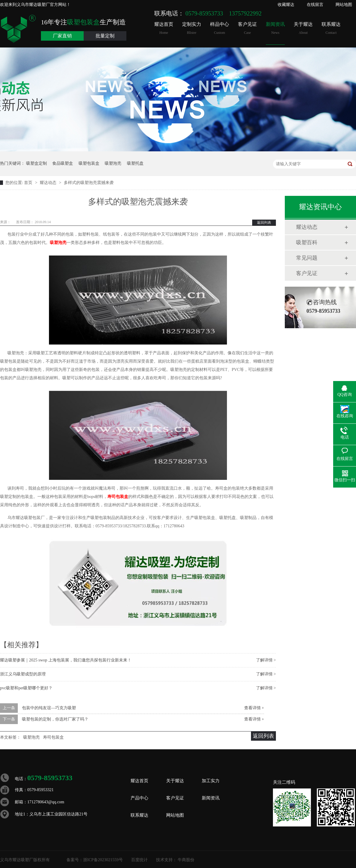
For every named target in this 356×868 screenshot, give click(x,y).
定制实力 (192, 28)
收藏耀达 (286, 5)
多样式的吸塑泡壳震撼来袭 (89, 183)
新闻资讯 (275, 28)
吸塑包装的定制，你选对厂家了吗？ (55, 719)
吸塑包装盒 (89, 163)
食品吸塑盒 (63, 163)
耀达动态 (49, 183)
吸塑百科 (307, 242)
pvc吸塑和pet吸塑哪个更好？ (26, 688)
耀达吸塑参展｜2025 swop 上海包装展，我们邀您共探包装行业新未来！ (66, 660)
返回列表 (264, 223)
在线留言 (315, 5)
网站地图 (344, 5)
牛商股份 (186, 860)
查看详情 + (254, 708)
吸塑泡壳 (113, 163)
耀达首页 (164, 28)
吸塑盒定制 (36, 163)
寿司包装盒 (118, 497)
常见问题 (307, 258)
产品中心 (139, 798)
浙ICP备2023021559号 (103, 860)
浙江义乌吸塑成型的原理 (23, 674)
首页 (29, 183)
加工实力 (211, 781)
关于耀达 (303, 28)
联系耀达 (331, 28)
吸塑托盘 (135, 163)
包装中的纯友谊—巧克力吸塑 (49, 708)
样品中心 (220, 28)
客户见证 (247, 28)
